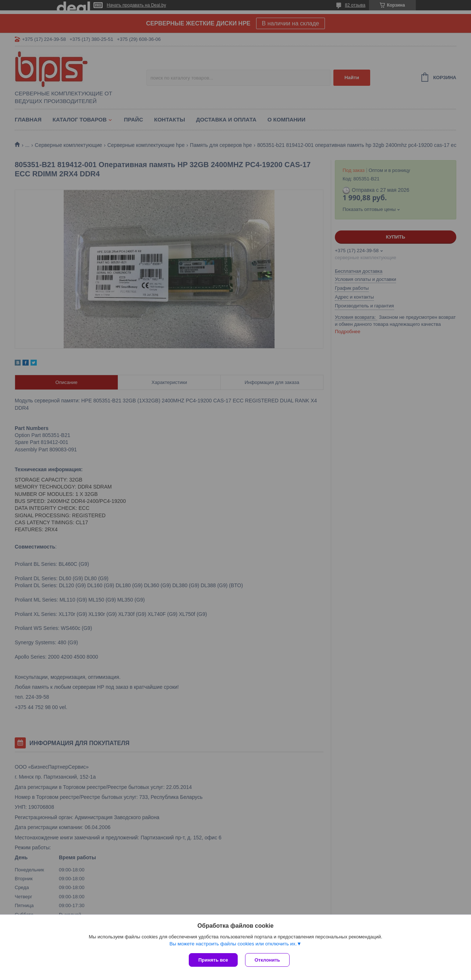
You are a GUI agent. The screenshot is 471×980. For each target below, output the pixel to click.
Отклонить (267, 960)
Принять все (213, 960)
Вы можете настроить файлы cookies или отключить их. (233, 944)
